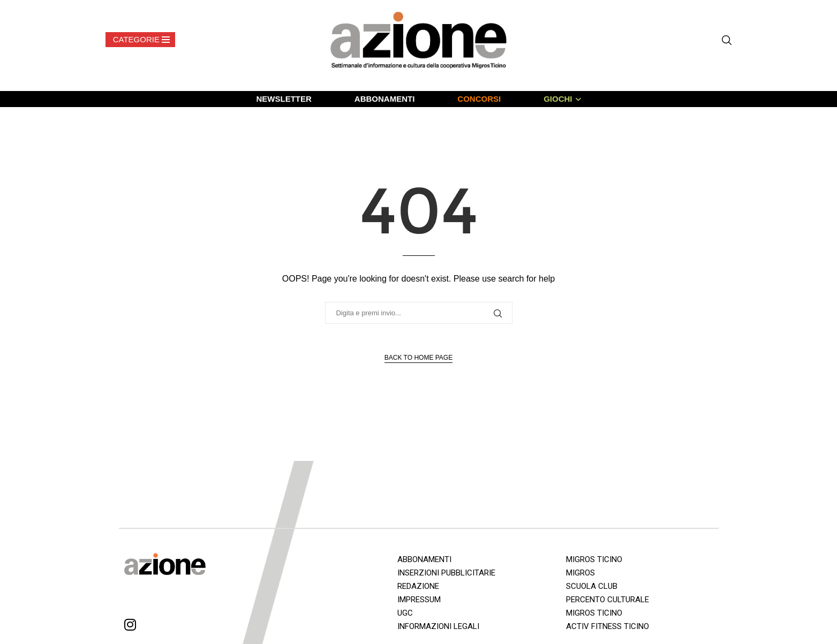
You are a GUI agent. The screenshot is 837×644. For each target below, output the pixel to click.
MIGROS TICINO (594, 559)
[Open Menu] (140, 40)
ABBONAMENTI (385, 99)
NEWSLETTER (284, 99)
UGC (405, 613)
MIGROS (580, 573)
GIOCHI (558, 99)
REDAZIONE (418, 586)
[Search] (727, 40)
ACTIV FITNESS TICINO (608, 626)
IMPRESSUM (419, 600)
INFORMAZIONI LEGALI (438, 626)
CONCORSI (479, 99)
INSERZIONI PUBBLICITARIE (446, 573)
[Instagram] (130, 627)
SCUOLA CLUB (592, 586)
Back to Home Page (418, 358)
